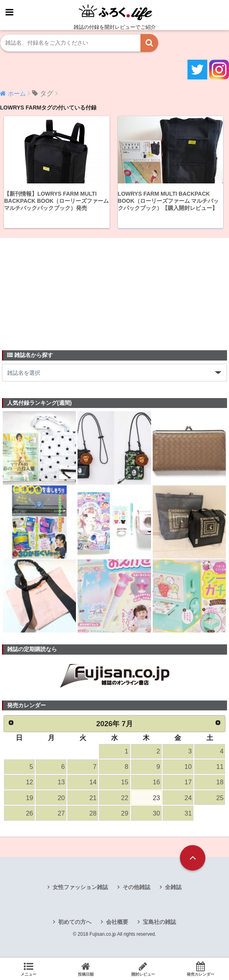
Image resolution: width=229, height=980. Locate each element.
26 (29, 814)
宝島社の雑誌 (159, 923)
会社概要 (117, 923)
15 (125, 783)
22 (125, 799)
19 (29, 799)
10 (188, 767)
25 (220, 799)
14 (93, 783)
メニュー (29, 969)
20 (61, 799)
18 (220, 783)
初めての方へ (75, 923)
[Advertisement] (61, 289)
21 (93, 799)
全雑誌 (173, 888)
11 (220, 767)
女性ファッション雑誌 (80, 888)
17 (188, 783)
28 (93, 814)
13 (61, 783)
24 (188, 799)
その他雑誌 (136, 888)
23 (156, 799)
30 (156, 814)
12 (29, 783)
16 (156, 783)
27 (61, 814)
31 (188, 814)
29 (125, 814)
